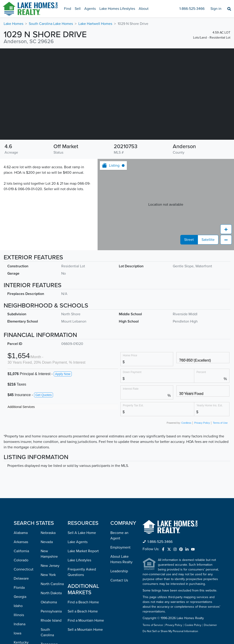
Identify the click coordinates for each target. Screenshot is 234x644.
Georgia (20, 597)
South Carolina (47, 632)
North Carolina (52, 584)
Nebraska (48, 533)
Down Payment (132, 372)
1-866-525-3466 (192, 9)
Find (68, 9)
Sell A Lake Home (82, 533)
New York (48, 575)
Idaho (18, 606)
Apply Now (63, 374)
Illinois (19, 615)
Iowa (17, 633)
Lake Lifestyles (79, 560)
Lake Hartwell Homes (95, 24)
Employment (120, 547)
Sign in (216, 9)
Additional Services (21, 407)
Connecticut (24, 569)
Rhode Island (51, 620)
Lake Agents (78, 542)
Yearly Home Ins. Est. (210, 405)
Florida (19, 588)
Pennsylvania (51, 611)
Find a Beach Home (83, 602)
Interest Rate (131, 389)
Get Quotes (44, 395)
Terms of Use (220, 423)
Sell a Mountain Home (85, 630)
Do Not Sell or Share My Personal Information (170, 631)
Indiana (20, 624)
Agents (90, 9)
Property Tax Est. (133, 405)
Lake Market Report (83, 551)
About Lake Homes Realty (121, 559)
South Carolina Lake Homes (51, 24)
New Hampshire (49, 554)
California (21, 551)
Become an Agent (119, 536)
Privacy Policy (202, 423)
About (144, 9)
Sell (78, 9)
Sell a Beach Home (83, 611)
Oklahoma (49, 602)
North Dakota (51, 593)
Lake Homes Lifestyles (117, 9)
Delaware (21, 578)
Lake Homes (13, 24)
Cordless (186, 423)
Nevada (47, 542)
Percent (201, 372)
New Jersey (50, 566)
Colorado (21, 560)
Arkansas (21, 542)
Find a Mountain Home (86, 620)
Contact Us (119, 580)
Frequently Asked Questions (82, 572)
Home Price (130, 355)
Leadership (119, 571)
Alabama (21, 533)
